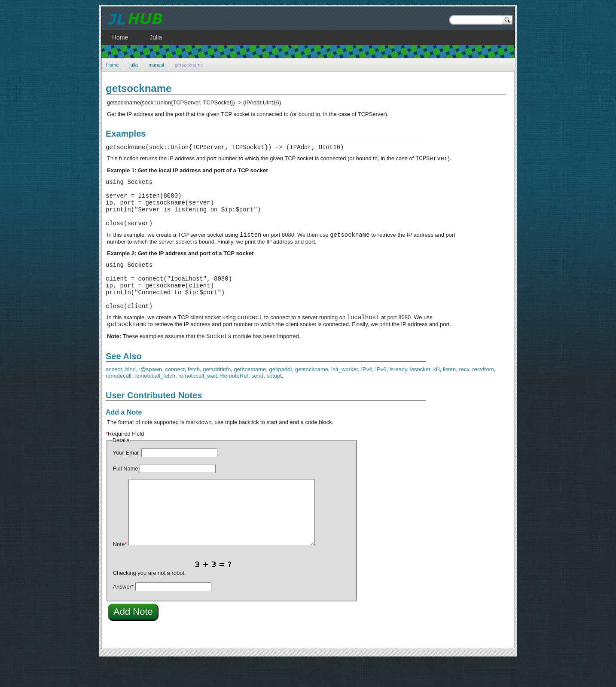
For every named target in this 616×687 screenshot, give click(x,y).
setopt (274, 402)
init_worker (345, 395)
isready (398, 395)
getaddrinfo (217, 395)
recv (464, 395)
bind (130, 395)
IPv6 (381, 395)
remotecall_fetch (155, 402)
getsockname (312, 395)
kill (437, 395)
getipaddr (281, 395)
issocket (420, 395)
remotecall (119, 402)
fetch (194, 395)
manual (156, 65)
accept (114, 395)
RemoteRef (234, 402)
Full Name (126, 494)
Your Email (126, 478)
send (257, 402)
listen (449, 395)
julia (134, 65)
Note (120, 570)
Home (112, 65)
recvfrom (483, 395)
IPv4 (366, 395)
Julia (156, 37)
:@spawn (150, 395)
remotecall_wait (198, 402)
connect (175, 395)
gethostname (250, 395)
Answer (123, 612)
